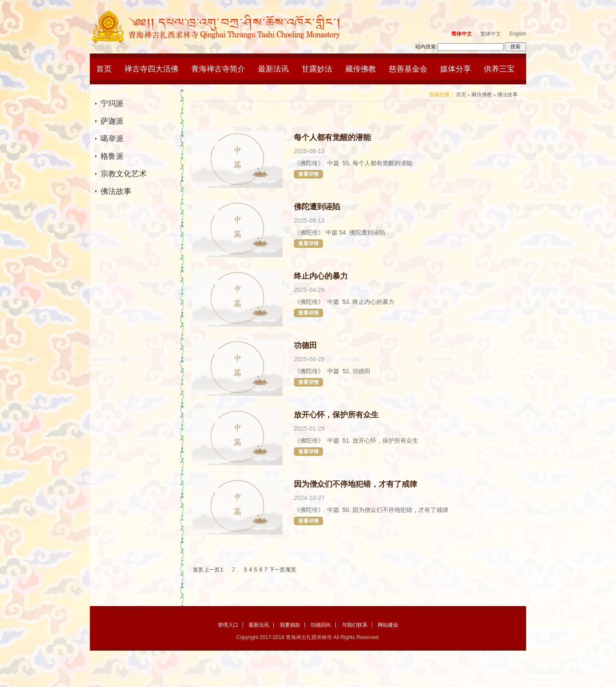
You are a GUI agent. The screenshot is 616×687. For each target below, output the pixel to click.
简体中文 (462, 34)
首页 (104, 69)
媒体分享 (456, 69)
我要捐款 (290, 625)
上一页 (212, 570)
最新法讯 (273, 69)
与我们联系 (355, 625)
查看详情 (308, 174)
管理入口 (228, 625)
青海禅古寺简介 (218, 69)
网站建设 (388, 625)
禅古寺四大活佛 (151, 69)
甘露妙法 (317, 69)
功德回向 (321, 625)
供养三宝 (499, 69)
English (518, 34)
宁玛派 (112, 104)
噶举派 (112, 139)
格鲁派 (112, 156)
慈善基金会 (408, 69)
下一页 (277, 570)
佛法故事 (116, 191)
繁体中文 (491, 34)
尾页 (291, 570)
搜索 (515, 47)
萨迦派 (112, 121)
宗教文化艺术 (124, 174)
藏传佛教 (361, 69)
